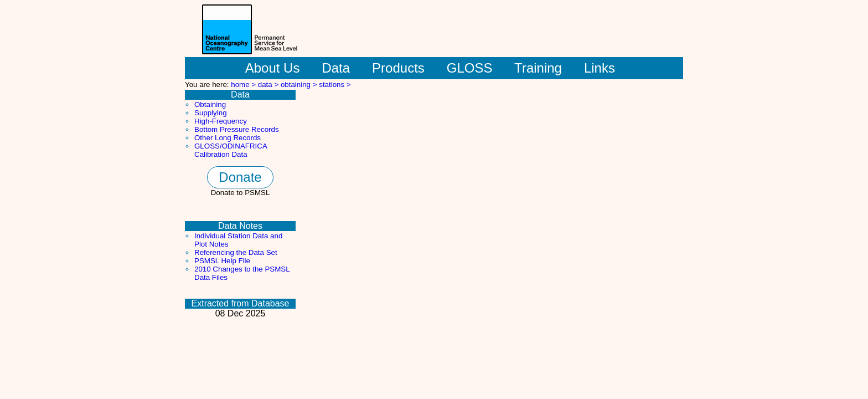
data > (269, 85)
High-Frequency (221, 121)
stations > (335, 85)
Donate (240, 177)
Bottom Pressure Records (237, 129)
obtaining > (300, 85)
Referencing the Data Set (236, 252)
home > (244, 85)
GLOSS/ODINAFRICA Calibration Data (231, 150)
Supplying (211, 113)
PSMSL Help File (222, 261)
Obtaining (210, 104)
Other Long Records (228, 138)
